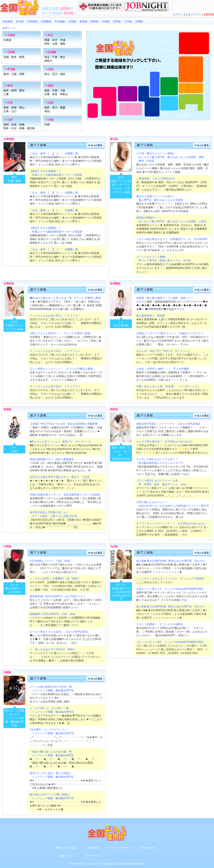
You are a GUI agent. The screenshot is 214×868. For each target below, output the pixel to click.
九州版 (128, 21)
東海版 (83, 21)
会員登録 (209, 14)
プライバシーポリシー (121, 848)
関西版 (95, 21)
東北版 (20, 21)
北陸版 (72, 21)
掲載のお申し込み (66, 848)
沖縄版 (139, 21)
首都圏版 (46, 21)
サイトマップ (93, 856)
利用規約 (93, 848)
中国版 (106, 21)
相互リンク (66, 856)
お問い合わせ (148, 848)
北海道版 (7, 21)
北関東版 (32, 21)
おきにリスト (193, 14)
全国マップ (9, 28)
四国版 (117, 21)
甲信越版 (60, 21)
